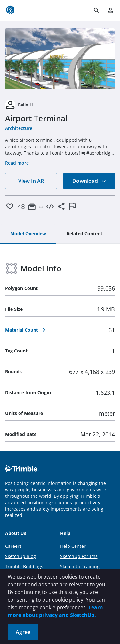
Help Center (73, 546)
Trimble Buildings (24, 567)
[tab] (28, 234)
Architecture (19, 128)
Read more (17, 163)
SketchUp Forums (79, 556)
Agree (23, 632)
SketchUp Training (80, 567)
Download (89, 181)
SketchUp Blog (20, 556)
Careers (13, 546)
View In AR (31, 181)
